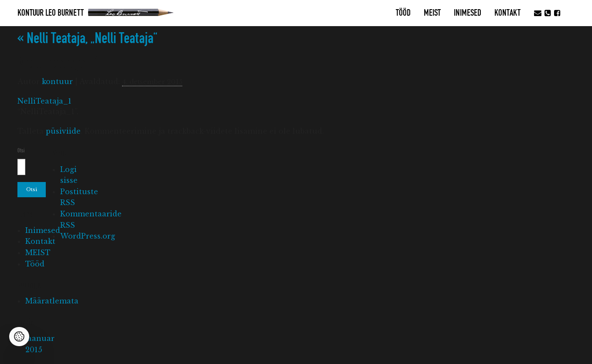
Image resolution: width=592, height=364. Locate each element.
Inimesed (468, 13)
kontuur (57, 81)
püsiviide (63, 131)
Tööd (403, 13)
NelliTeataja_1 (44, 101)
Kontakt (507, 13)
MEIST (432, 13)
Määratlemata (52, 301)
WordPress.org (88, 236)
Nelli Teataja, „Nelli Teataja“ (87, 39)
